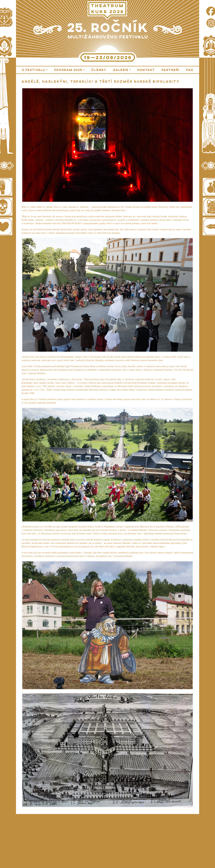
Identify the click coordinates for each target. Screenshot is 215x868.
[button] (35, 70)
